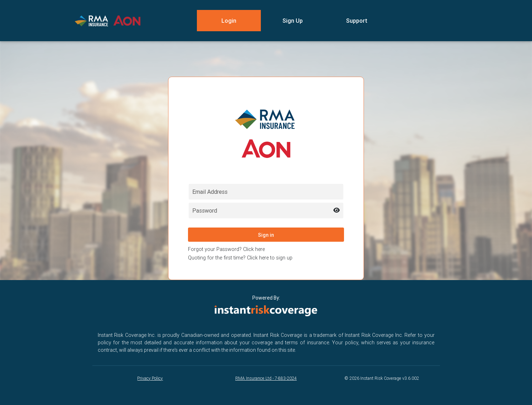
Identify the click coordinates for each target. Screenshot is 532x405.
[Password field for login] (266, 210)
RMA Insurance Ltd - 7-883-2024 (266, 378)
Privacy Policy (150, 378)
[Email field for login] (266, 192)
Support (357, 21)
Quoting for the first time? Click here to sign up (240, 258)
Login (229, 21)
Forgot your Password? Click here (226, 249)
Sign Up (293, 21)
